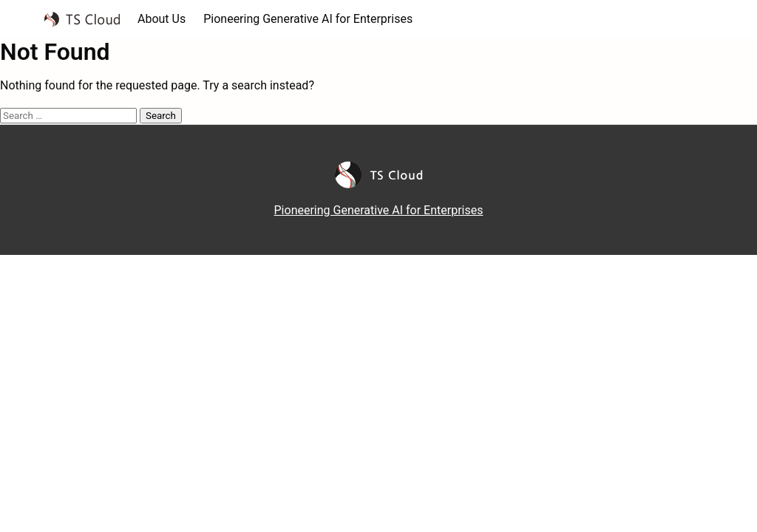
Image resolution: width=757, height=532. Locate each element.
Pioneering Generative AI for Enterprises (308, 19)
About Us (162, 19)
